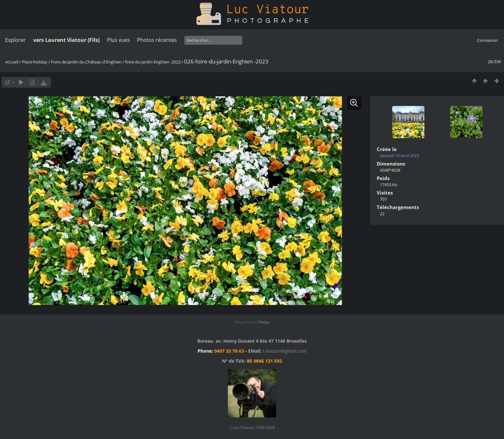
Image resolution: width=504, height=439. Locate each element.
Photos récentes (157, 40)
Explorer (15, 40)
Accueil (12, 62)
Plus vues (118, 40)
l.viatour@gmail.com (285, 351)
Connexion (487, 40)
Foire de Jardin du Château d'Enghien (86, 62)
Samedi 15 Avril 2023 (399, 156)
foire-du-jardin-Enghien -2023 (153, 62)
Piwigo (264, 322)
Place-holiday (35, 62)
